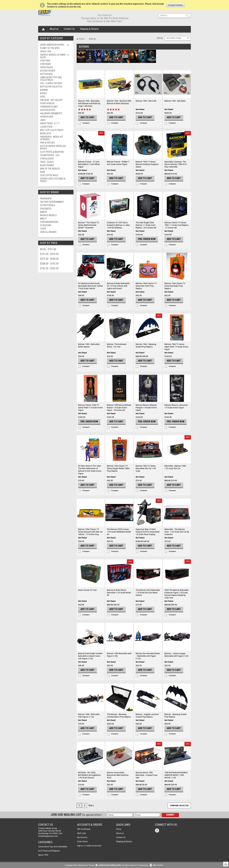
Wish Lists (82, 833)
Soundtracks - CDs (50, 155)
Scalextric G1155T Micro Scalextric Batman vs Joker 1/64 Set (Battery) (118, 225)
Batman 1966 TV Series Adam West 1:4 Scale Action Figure (176, 347)
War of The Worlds (50, 169)
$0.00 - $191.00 (48, 249)
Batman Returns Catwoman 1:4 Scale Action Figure (176, 406)
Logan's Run (46, 127)
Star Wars (45, 64)
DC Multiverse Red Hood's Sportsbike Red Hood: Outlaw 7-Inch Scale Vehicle (90, 286)
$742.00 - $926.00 (49, 268)
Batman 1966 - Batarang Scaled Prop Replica (146, 346)
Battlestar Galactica (51, 87)
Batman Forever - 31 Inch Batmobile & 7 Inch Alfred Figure (89, 164)
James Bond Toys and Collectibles (51, 79)
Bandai (43, 212)
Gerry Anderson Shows (52, 45)
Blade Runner (47, 165)
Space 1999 (46, 51)
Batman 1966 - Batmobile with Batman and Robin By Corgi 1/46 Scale (89, 104)
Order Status (82, 842)
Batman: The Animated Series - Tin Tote (117, 346)
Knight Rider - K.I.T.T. (50, 123)
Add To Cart (87, 117)
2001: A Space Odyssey (51, 83)
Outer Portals (48, 205)
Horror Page (47, 117)
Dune (43, 172)
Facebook (157, 831)
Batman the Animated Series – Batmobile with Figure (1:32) (148, 656)
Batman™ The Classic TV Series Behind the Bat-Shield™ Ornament (88, 225)
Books (43, 93)
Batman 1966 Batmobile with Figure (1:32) (119, 655)
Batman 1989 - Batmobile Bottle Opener (89, 346)
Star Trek (45, 61)
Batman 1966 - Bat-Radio (175, 101)
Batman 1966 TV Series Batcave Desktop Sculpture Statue (147, 164)
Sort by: (160, 38)
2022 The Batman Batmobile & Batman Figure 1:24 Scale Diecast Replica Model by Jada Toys (177, 594)
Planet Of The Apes (50, 48)
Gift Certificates (84, 829)
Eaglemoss (46, 209)
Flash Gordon (47, 103)
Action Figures (48, 71)
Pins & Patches (47, 143)
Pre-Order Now (147, 239)
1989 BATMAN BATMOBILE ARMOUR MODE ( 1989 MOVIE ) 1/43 (176, 775)
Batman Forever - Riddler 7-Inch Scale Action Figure (118, 163)
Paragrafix (46, 199)
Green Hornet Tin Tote (87, 590)
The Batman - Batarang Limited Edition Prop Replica (119, 716)
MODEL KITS (46, 133)
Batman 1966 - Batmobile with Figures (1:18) (89, 716)
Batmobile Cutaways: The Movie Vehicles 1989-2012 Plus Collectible (176, 164)
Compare (86, 123)
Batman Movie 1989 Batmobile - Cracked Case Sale (147, 775)
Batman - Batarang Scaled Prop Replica (175, 716)
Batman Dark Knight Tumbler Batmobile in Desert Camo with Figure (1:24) (90, 656)
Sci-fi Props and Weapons (49, 851)
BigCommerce (157, 865)
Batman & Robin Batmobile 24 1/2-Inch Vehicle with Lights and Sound (118, 286)
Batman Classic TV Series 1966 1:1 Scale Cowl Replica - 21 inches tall (176, 225)
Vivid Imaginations (49, 222)
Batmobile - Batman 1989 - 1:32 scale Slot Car (176, 467)
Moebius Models (48, 215)
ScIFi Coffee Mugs (49, 175)
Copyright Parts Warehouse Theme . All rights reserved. (101, 865)
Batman (44, 90)
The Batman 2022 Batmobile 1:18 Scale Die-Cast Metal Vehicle (148, 593)
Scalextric (46, 225)
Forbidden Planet (49, 107)
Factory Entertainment (52, 202)
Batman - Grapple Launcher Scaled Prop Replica (147, 716)
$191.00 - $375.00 (49, 254)
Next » (91, 805)
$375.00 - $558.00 (49, 259)
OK (175, 5)
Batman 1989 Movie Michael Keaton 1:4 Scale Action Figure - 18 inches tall (119, 408)
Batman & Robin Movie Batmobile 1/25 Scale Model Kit (119, 593)
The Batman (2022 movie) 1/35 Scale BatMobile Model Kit (119, 532)
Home (43, 29)
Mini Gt (43, 219)
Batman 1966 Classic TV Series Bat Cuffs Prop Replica (146, 286)
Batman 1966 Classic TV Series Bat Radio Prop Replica (175, 286)
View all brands (48, 232)
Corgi (43, 229)
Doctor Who (46, 74)
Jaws (43, 120)
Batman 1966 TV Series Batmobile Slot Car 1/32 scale (146, 468)
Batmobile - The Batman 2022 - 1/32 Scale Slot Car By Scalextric (177, 532)
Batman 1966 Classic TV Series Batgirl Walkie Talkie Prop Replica (118, 468)
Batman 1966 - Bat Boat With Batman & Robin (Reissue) (119, 102)
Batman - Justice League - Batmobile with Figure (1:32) (176, 655)
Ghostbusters (48, 110)
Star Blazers (47, 159)
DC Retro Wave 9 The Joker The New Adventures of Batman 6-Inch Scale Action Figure (90, 470)
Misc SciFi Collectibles (52, 130)
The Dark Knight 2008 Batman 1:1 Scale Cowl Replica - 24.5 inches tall (146, 225)
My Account (82, 837)
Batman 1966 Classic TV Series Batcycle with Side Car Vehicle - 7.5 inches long (90, 532)
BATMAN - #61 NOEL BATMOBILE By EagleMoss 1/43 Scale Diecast (89, 775)
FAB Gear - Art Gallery (51, 100)
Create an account (93, 846)
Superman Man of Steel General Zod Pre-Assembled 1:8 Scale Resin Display (147, 532)
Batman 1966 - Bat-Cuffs (146, 101)
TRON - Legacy (47, 162)
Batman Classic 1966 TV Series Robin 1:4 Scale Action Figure (90, 408)
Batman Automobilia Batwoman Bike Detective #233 (118, 775)
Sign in (80, 846)
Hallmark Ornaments (51, 113)
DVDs (43, 97)
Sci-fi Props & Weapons (52, 152)
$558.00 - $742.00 (49, 264)
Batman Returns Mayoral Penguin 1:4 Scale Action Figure (146, 408)
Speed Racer (46, 67)
